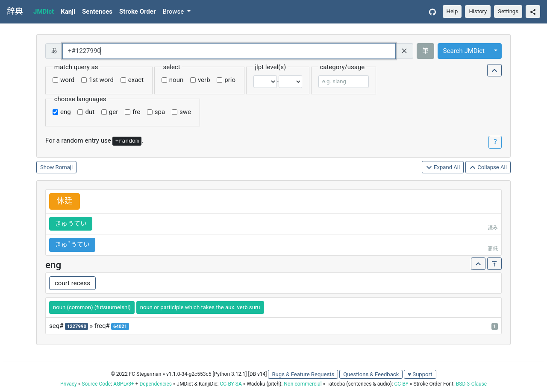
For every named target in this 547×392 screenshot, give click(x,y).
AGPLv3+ (124, 384)
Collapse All (488, 168)
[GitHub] (432, 12)
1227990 (77, 326)
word (67, 80)
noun (176, 80)
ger (113, 112)
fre (136, 112)
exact (136, 80)
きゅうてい (71, 224)
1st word (101, 80)
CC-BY (401, 384)
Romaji (64, 167)
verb (204, 80)
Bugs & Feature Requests (303, 374)
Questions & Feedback (371, 374)
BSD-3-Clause (471, 384)
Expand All (443, 168)
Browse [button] (174, 12)
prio (230, 80)
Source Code (96, 384)
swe (185, 112)
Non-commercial (303, 384)
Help (452, 11)
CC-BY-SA (231, 384)
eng (66, 112)
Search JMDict (464, 51)
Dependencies (155, 384)
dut (90, 112)
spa (160, 112)
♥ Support (420, 374)
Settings (508, 11)
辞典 (15, 12)
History (478, 11)
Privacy (69, 384)
